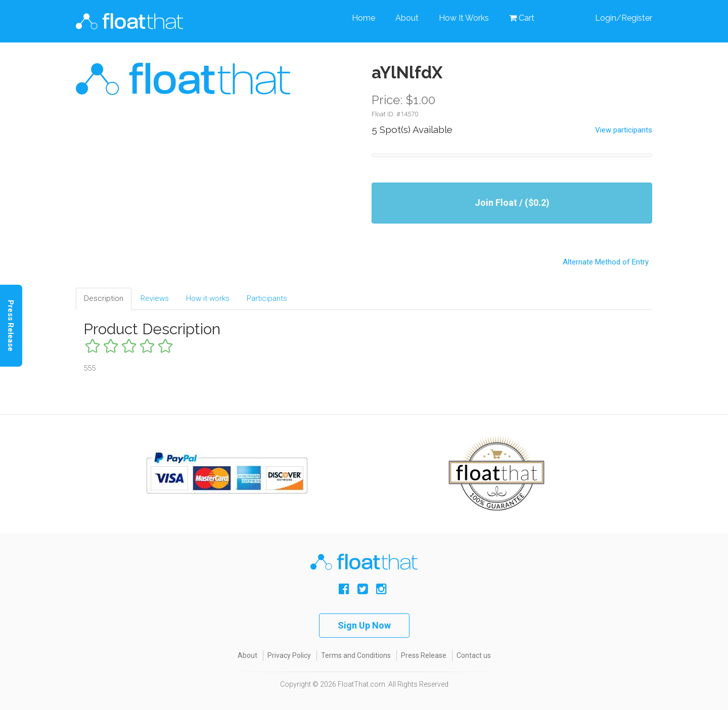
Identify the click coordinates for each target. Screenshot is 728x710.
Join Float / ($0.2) (512, 203)
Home (363, 18)
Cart (527, 18)
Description (104, 298)
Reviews (155, 298)
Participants (267, 298)
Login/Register (624, 18)
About (407, 18)
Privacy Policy (289, 655)
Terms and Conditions (356, 655)
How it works (208, 298)
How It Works (464, 18)
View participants (624, 130)
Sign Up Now (364, 625)
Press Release (424, 655)
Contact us (474, 655)
